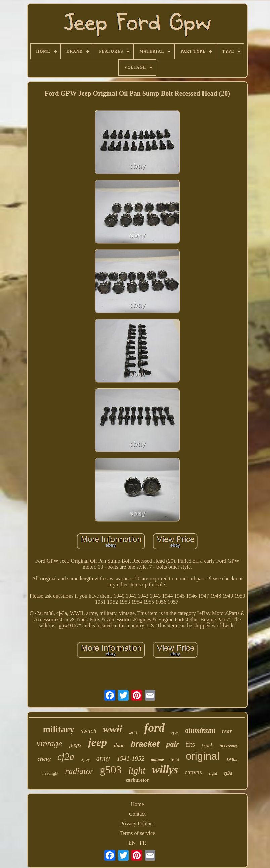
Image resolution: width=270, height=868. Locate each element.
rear (227, 731)
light (137, 770)
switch (89, 731)
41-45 (85, 760)
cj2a (66, 757)
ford (154, 728)
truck (207, 746)
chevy (44, 759)
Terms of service (137, 833)
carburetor (137, 780)
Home (137, 804)
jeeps (75, 745)
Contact (137, 814)
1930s (232, 759)
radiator (79, 771)
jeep (98, 742)
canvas (193, 772)
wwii (113, 729)
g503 (111, 770)
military (59, 729)
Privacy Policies (137, 824)
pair (173, 744)
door (119, 746)
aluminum (200, 730)
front (175, 760)
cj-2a (175, 733)
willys (165, 770)
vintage (50, 744)
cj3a (228, 773)
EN (132, 843)
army (103, 758)
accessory (229, 746)
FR (143, 843)
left (133, 733)
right (213, 773)
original (203, 756)
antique (157, 760)
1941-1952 (131, 758)
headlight (50, 773)
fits (190, 744)
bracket (145, 744)
